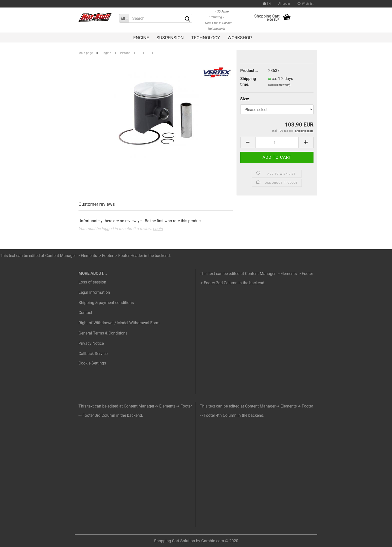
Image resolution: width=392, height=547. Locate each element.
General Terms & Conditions (103, 333)
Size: (245, 99)
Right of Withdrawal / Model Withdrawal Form (119, 323)
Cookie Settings (92, 363)
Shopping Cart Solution (174, 541)
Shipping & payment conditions (106, 303)
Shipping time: (248, 81)
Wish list (305, 4)
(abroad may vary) (279, 85)
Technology (206, 38)
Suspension (170, 38)
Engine (141, 38)
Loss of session (92, 282)
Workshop (240, 38)
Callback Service (93, 354)
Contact (85, 313)
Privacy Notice (91, 343)
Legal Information (94, 292)
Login (284, 4)
